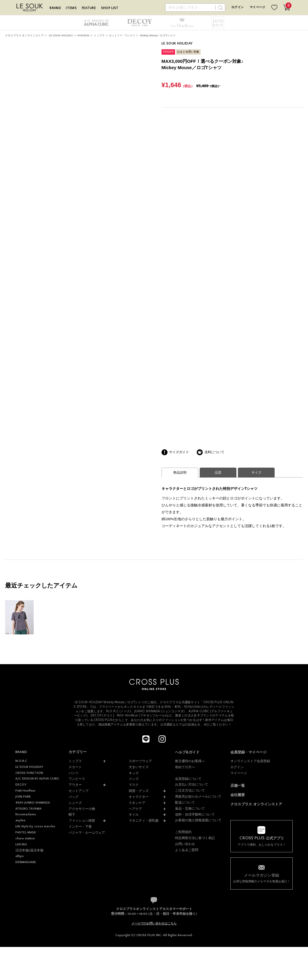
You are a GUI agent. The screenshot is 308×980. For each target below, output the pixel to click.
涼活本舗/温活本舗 (29, 850)
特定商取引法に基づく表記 (195, 838)
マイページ (257, 7)
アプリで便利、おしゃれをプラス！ (261, 841)
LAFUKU (21, 844)
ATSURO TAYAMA (28, 809)
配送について (185, 802)
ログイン (237, 7)
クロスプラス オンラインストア (25, 35)
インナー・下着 (80, 826)
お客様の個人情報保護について (198, 820)
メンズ (134, 779)
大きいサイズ (139, 767)
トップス (99, 35)
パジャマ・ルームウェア (87, 832)
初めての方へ (185, 767)
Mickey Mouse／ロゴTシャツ (158, 35)
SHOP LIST (110, 8)
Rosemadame (26, 814)
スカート (75, 767)
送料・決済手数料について (195, 814)
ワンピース (77, 779)
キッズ (134, 773)
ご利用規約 (183, 832)
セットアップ (79, 791)
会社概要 (238, 795)
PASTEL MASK (26, 832)
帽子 (72, 814)
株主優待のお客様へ (190, 761)
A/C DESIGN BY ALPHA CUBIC (37, 779)
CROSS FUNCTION (29, 773)
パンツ (74, 773)
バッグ (74, 797)
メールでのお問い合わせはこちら (154, 923)
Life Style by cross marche (35, 826)
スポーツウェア (140, 761)
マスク (134, 785)
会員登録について (188, 779)
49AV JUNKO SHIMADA (33, 803)
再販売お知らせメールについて (198, 796)
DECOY (21, 785)
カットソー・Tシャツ (122, 35)
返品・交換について (190, 808)
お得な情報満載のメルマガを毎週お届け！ (261, 878)
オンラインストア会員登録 (250, 761)
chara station (25, 838)
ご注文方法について (190, 790)
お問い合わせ (185, 844)
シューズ (75, 803)
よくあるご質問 (187, 850)
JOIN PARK (23, 797)
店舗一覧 (238, 786)
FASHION (83, 35)
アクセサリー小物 (82, 809)
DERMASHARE (26, 862)
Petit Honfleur (25, 791)
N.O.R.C (21, 761)
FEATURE (89, 8)
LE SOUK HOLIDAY (61, 35)
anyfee (20, 820)
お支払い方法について (192, 784)
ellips (20, 856)
